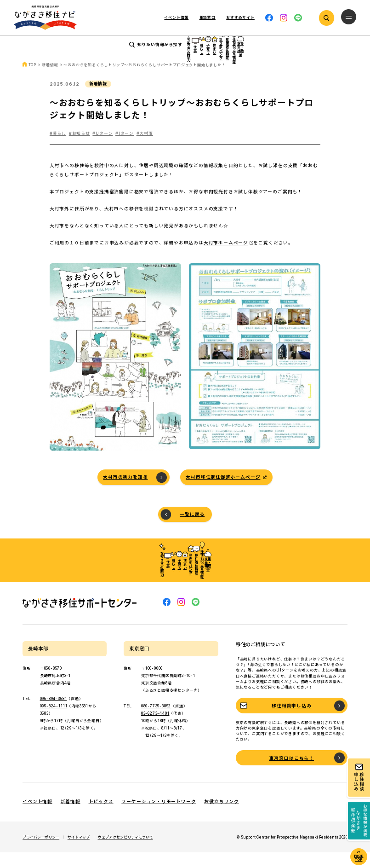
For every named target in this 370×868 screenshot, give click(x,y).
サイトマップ (79, 853)
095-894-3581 (54, 715)
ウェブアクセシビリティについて (125, 853)
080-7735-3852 (156, 722)
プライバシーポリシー (41, 853)
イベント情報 (176, 17)
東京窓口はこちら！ (292, 774)
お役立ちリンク (222, 818)
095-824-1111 (54, 722)
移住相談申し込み (291, 722)
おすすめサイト (240, 17)
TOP (32, 81)
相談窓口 (208, 17)
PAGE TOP (359, 858)
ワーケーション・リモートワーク (159, 818)
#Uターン (102, 149)
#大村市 (145, 149)
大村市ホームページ (226, 258)
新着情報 (50, 81)
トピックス (101, 818)
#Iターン (125, 149)
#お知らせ (80, 149)
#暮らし (58, 149)
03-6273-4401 (155, 729)
